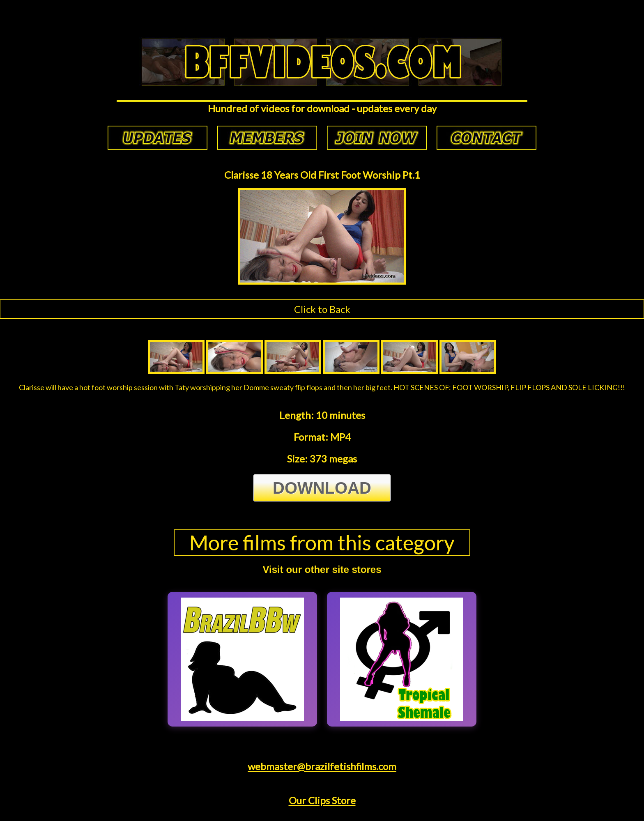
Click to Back (322, 309)
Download (322, 488)
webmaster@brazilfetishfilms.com (322, 766)
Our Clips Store (322, 800)
